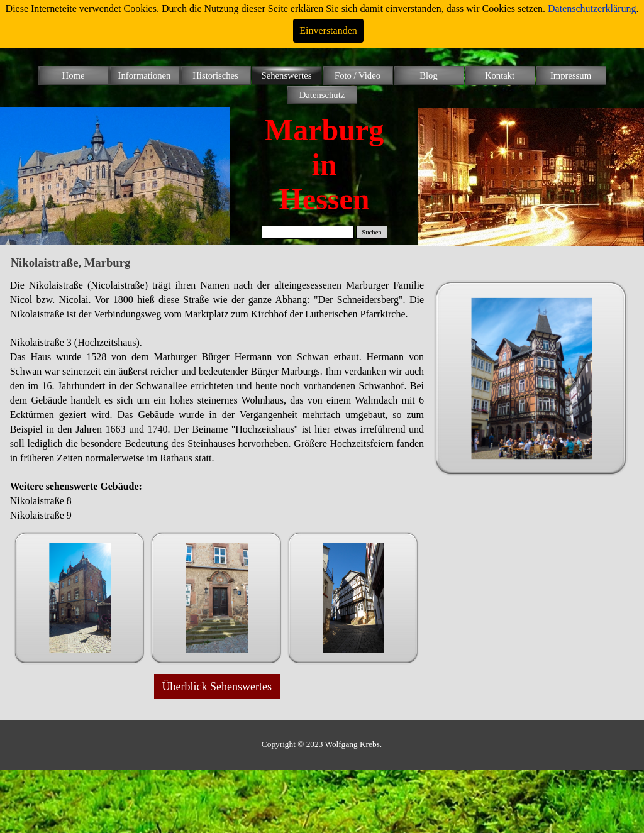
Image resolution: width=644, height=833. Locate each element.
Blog (429, 75)
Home (74, 75)
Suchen (371, 232)
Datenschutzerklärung (592, 8)
